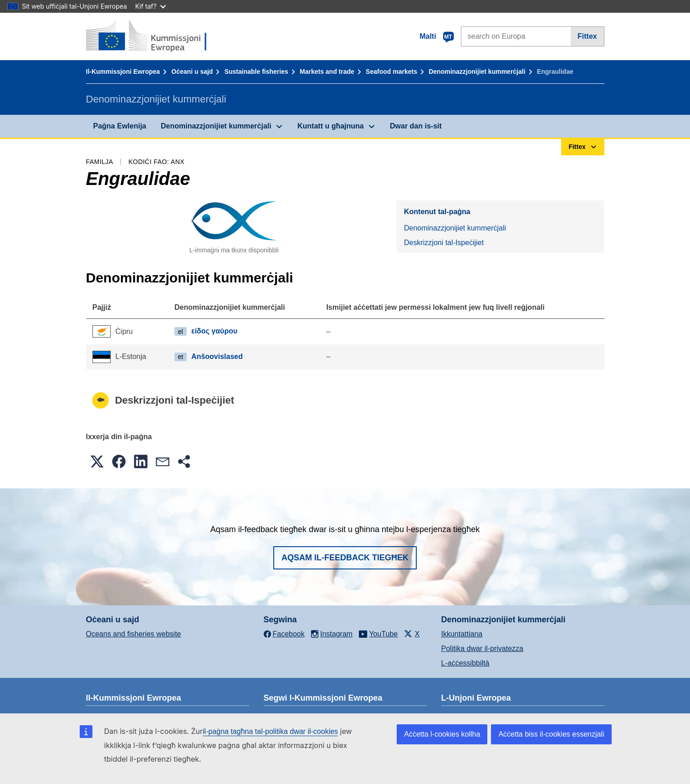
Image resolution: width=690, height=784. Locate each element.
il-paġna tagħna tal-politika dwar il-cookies (270, 731)
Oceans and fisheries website (134, 634)
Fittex (587, 36)
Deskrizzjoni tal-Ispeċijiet (444, 243)
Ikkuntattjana (462, 634)
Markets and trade (327, 72)
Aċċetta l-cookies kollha (442, 734)
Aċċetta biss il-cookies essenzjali (551, 734)
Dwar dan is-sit (416, 126)
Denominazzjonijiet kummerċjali (477, 72)
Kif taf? (151, 6)
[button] (97, 461)
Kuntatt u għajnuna (331, 126)
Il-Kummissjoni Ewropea (123, 72)
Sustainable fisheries (256, 72)
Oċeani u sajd (192, 72)
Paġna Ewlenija (120, 126)
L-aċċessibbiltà (465, 663)
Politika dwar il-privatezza (483, 648)
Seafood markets (391, 72)
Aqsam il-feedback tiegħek (345, 558)
